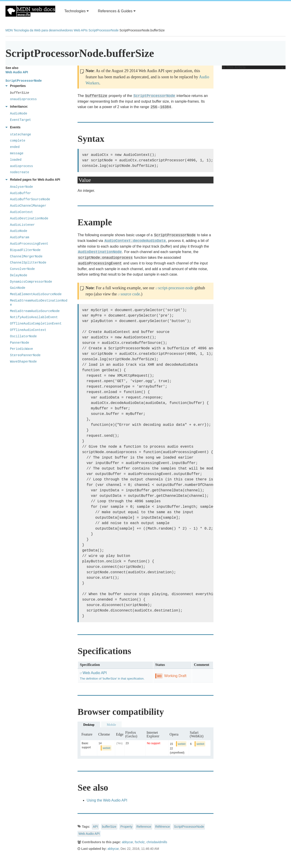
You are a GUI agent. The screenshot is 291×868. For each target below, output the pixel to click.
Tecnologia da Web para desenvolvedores (43, 30)
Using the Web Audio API (107, 800)
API (95, 827)
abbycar (127, 842)
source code (130, 294)
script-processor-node (176, 288)
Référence (163, 827)
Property (126, 827)
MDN (9, 30)
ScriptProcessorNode (103, 30)
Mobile (111, 725)
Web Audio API (89, 834)
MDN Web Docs (30, 11)
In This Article (253, 67)
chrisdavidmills (157, 842)
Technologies (77, 11)
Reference (144, 827)
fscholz (140, 842)
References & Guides (117, 11)
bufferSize (109, 827)
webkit (107, 748)
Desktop (89, 725)
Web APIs (81, 30)
